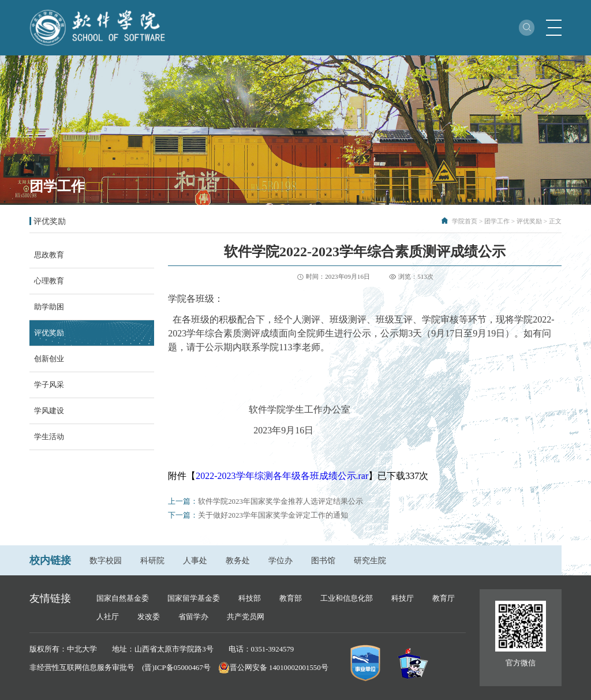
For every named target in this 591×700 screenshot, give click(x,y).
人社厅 (108, 617)
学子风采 (49, 385)
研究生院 (370, 560)
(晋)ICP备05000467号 (176, 668)
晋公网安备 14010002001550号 (279, 668)
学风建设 (49, 411)
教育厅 (444, 598)
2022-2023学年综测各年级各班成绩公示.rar (282, 476)
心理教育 (49, 281)
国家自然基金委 (123, 598)
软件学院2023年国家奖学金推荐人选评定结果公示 (280, 501)
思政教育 (49, 255)
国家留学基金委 (194, 598)
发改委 (149, 617)
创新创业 (49, 359)
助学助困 (49, 307)
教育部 (291, 598)
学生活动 (49, 437)
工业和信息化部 (347, 598)
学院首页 (465, 221)
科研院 (152, 560)
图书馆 (323, 560)
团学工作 (497, 221)
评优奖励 (529, 221)
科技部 (250, 598)
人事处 (195, 560)
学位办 (280, 560)
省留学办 (193, 617)
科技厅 (403, 598)
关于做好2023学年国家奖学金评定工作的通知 (273, 515)
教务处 (238, 560)
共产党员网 (246, 617)
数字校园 (106, 560)
